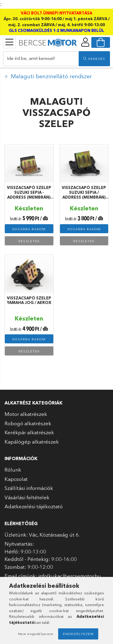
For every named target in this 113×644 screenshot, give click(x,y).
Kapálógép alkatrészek (32, 442)
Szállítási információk (29, 488)
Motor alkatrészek (26, 414)
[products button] (9, 42)
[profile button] (85, 42)
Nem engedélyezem (36, 634)
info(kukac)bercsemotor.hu (70, 576)
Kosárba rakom (29, 229)
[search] (94, 59)
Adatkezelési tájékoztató (34, 506)
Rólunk (13, 470)
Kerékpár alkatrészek (29, 432)
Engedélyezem (78, 634)
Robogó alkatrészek (28, 423)
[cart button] (101, 42)
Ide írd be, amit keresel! (31, 58)
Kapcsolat (16, 479)
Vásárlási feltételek (27, 497)
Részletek (29, 241)
